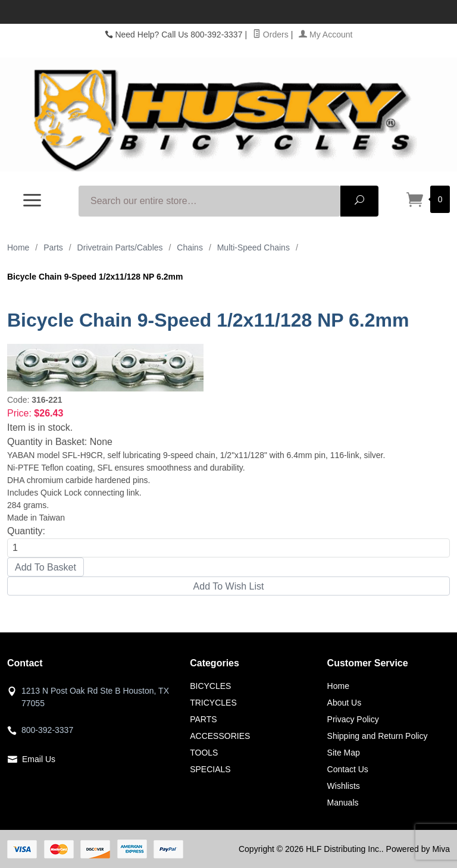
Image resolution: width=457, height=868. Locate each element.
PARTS (203, 719)
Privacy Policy (353, 719)
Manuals (343, 803)
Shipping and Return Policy (378, 736)
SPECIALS (210, 769)
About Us (345, 703)
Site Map (344, 753)
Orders (271, 35)
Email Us (39, 759)
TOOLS (204, 753)
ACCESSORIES (220, 736)
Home (18, 247)
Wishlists (344, 786)
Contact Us (348, 769)
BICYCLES (210, 686)
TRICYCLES (213, 703)
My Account (325, 35)
